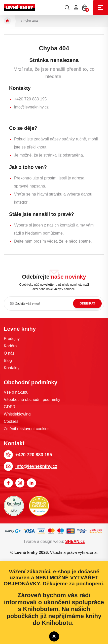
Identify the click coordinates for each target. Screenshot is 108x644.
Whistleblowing (17, 414)
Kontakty (12, 368)
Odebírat (87, 304)
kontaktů (67, 225)
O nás (9, 353)
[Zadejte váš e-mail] (54, 304)
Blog (8, 361)
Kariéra (10, 346)
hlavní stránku (50, 194)
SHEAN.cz (75, 541)
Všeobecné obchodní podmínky (32, 400)
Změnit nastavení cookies (27, 429)
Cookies (11, 421)
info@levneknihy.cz (31, 107)
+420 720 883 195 (30, 99)
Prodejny (12, 339)
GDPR (10, 407)
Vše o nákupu (16, 392)
